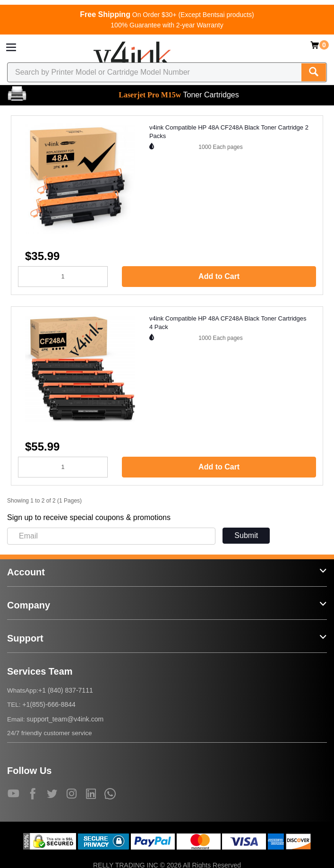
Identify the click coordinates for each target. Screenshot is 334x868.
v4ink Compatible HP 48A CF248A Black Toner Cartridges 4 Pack (228, 323)
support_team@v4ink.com (65, 719)
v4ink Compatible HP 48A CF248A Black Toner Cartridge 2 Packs (229, 132)
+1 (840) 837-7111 (66, 690)
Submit (246, 535)
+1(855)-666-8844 (49, 704)
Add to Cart (219, 276)
